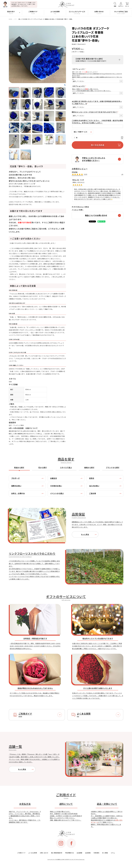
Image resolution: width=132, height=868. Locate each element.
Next (64, 54)
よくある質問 (33, 853)
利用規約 (96, 853)
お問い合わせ (44, 853)
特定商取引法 (70, 853)
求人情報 (105, 853)
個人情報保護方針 (57, 853)
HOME (10, 19)
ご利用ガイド (21, 853)
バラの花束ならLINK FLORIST (62, 859)
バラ (15, 19)
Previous (11, 54)
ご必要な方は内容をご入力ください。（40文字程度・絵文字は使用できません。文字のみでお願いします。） (97, 122)
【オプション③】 (79, 86)
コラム (113, 853)
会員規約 (88, 853)
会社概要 (79, 853)
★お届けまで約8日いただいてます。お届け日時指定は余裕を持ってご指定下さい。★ (97, 103)
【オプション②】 (79, 69)
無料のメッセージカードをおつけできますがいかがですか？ (95, 112)
